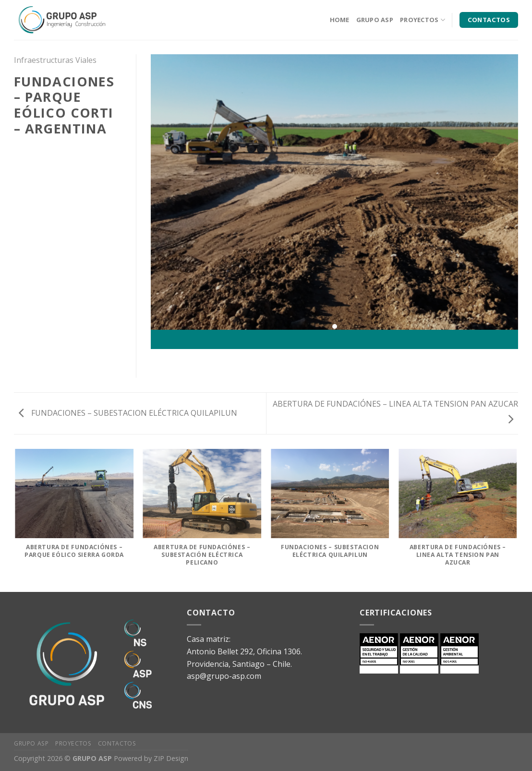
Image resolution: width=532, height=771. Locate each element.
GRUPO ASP (375, 20)
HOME (340, 20)
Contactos (117, 743)
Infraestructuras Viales (55, 60)
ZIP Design (171, 758)
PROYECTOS (423, 20)
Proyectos (73, 743)
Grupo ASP (31, 743)
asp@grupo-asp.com (224, 676)
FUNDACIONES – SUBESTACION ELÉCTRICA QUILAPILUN (128, 413)
